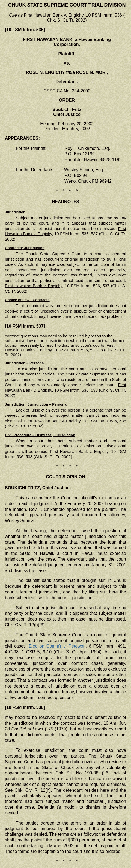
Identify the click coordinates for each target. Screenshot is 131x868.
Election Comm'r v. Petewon (57, 646)
